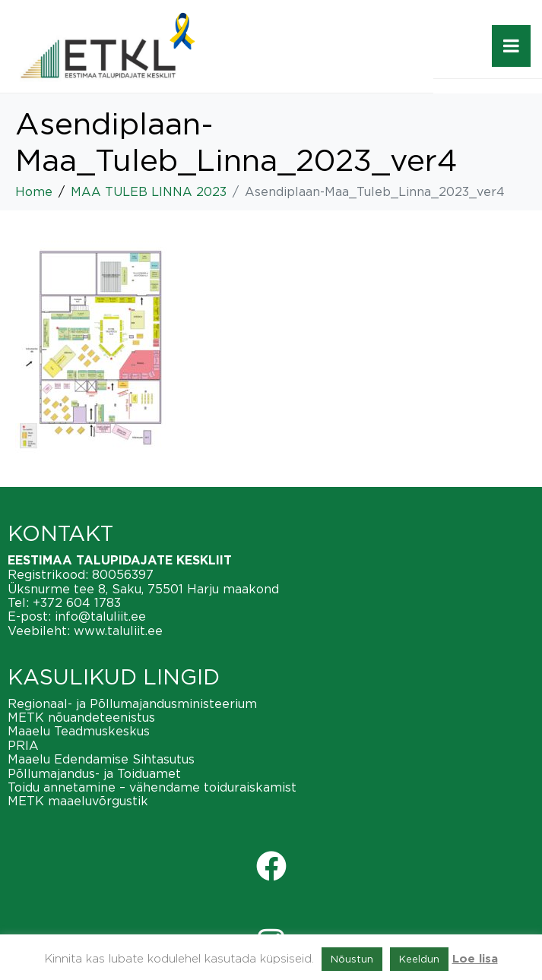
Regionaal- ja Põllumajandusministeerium (132, 703)
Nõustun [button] (352, 959)
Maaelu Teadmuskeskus (79, 731)
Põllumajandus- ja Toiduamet (94, 773)
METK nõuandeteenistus (81, 717)
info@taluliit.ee (100, 616)
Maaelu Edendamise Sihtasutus (101, 759)
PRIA (23, 745)
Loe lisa (475, 959)
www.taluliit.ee (118, 631)
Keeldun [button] (419, 959)
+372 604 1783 (77, 602)
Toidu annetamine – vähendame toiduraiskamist (152, 787)
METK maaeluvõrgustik (78, 801)
